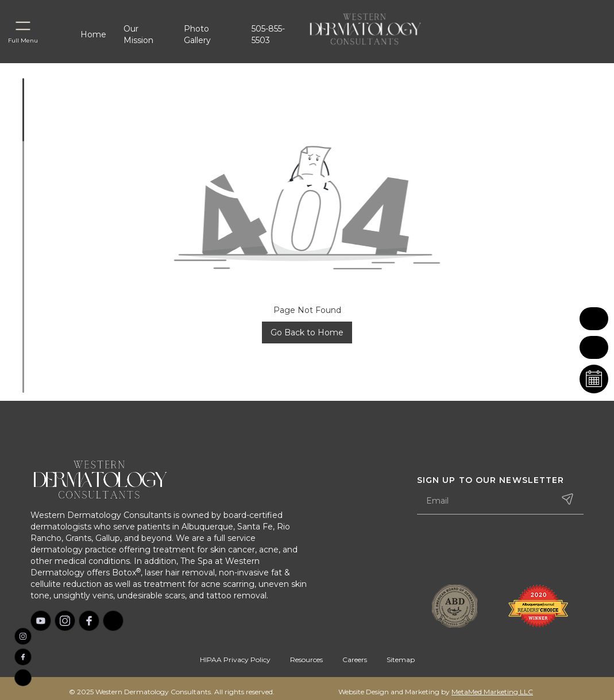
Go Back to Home (307, 332)
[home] (379, 29)
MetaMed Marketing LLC (492, 692)
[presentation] (504, 551)
